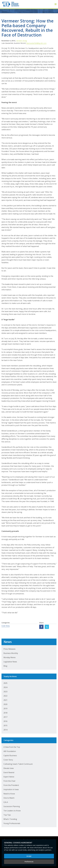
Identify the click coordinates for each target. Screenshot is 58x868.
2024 (5, 687)
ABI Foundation (10, 751)
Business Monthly (11, 653)
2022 (5, 696)
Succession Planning (12, 806)
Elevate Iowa (9, 768)
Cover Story (6, 626)
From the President (11, 785)
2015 (5, 726)
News (8, 642)
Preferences (29, 862)
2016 (5, 721)
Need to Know (9, 794)
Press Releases (9, 649)
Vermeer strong (22, 41)
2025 (5, 683)
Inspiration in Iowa (11, 789)
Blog (5, 666)
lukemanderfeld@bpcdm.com (36, 43)
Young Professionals (12, 823)
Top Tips (7, 815)
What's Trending (10, 819)
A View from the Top (12, 747)
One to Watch (9, 798)
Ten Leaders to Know (12, 811)
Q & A (6, 802)
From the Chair (9, 781)
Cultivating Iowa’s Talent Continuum (18, 764)
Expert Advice (9, 777)
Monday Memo (10, 657)
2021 (5, 700)
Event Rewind (9, 772)
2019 (5, 709)
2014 (5, 730)
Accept (29, 856)
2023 (5, 692)
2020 (5, 704)
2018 (5, 713)
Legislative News (10, 662)
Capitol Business (10, 756)
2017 (5, 717)
